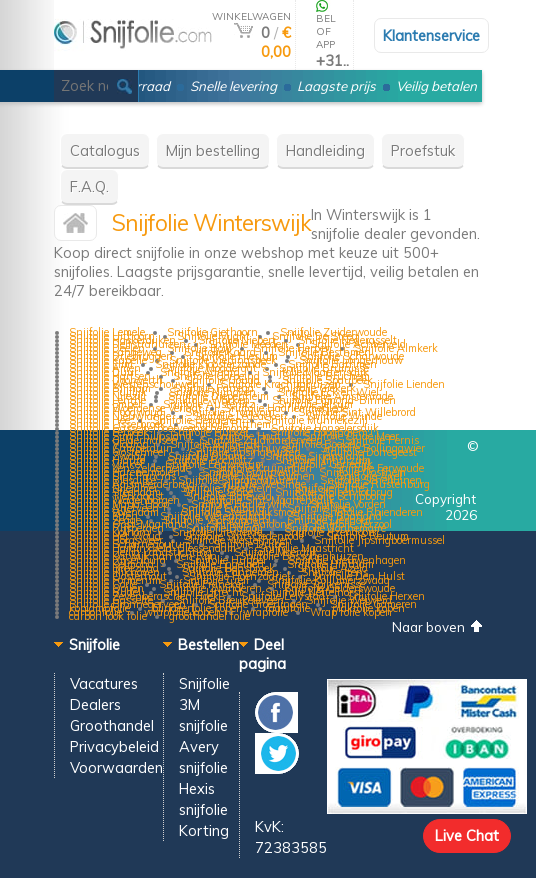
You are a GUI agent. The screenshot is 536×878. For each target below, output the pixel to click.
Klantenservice (431, 35)
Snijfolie (204, 683)
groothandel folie (209, 616)
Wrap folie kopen (351, 612)
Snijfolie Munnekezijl (316, 420)
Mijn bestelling (213, 150)
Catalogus (105, 150)
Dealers (95, 704)
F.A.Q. (89, 186)
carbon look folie (108, 616)
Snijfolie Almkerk (396, 348)
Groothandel (112, 725)
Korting (204, 830)
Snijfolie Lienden (404, 384)
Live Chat (467, 835)
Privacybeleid (114, 746)
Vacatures (104, 683)
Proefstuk (423, 150)
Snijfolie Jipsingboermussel (379, 540)
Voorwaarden (116, 767)
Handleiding (325, 150)
